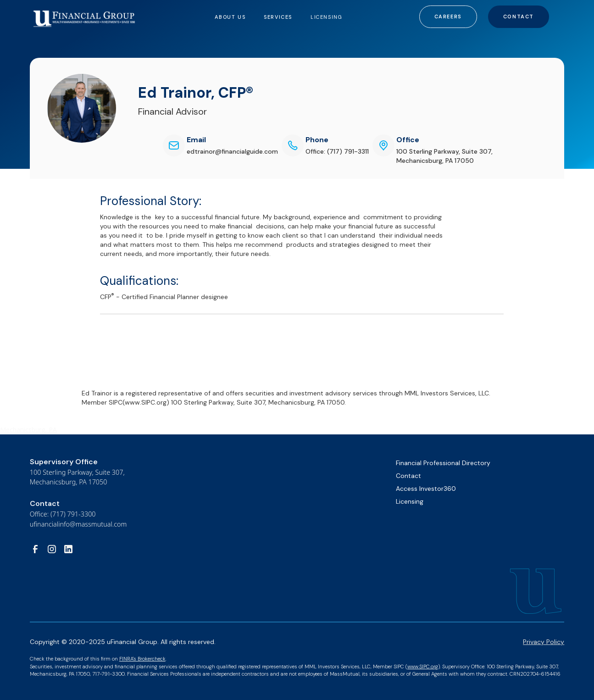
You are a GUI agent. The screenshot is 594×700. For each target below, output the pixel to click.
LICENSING (326, 17)
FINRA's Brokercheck (142, 659)
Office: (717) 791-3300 (63, 514)
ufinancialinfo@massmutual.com (78, 524)
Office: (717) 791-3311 (337, 151)
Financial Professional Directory (443, 463)
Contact (519, 17)
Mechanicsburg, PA (28, 430)
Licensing (410, 501)
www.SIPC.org (423, 667)
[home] (84, 14)
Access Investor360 (426, 489)
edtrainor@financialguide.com (232, 151)
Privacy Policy (544, 642)
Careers (448, 17)
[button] (230, 17)
